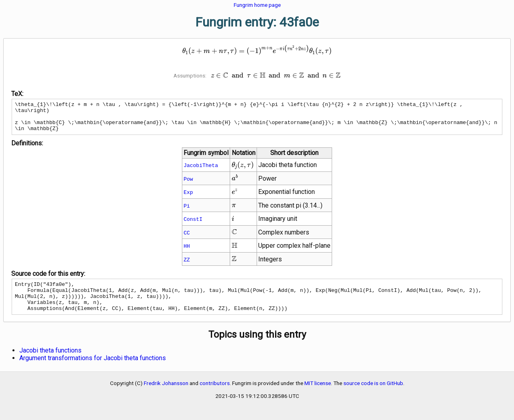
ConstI (193, 225)
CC (187, 239)
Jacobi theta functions (50, 362)
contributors (215, 395)
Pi (187, 212)
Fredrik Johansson (166, 395)
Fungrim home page (257, 5)
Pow (188, 185)
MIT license (318, 395)
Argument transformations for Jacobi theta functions (93, 370)
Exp (188, 198)
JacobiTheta (201, 171)
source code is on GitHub (373, 395)
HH (187, 252)
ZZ (187, 265)
